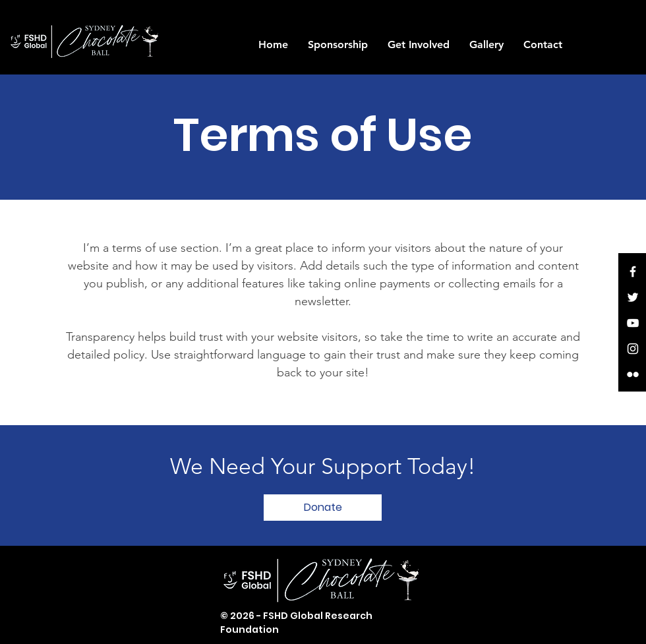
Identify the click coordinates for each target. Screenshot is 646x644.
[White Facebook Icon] (633, 272)
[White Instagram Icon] (633, 349)
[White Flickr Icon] (633, 374)
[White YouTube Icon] (633, 323)
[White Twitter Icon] (633, 297)
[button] (338, 45)
